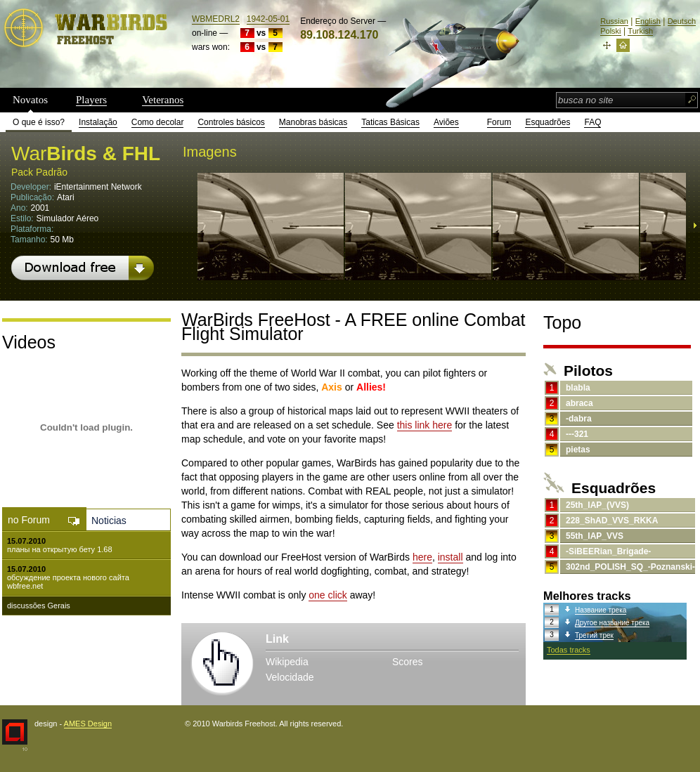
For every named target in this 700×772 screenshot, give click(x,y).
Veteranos (163, 100)
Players (91, 100)
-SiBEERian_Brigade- (608, 551)
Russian (614, 21)
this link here (425, 425)
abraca (579, 403)
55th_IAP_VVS (595, 536)
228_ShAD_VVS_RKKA (612, 521)
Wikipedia (287, 662)
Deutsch (682, 21)
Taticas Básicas (390, 122)
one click (328, 595)
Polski (610, 31)
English (648, 21)
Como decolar (158, 122)
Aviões (446, 122)
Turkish (640, 31)
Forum (499, 122)
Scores (408, 662)
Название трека (601, 610)
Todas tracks (569, 650)
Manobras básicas (313, 122)
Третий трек (594, 635)
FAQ (592, 122)
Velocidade (290, 677)
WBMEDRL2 (216, 19)
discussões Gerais (39, 606)
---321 (577, 434)
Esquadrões (547, 122)
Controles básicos (231, 122)
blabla (578, 388)
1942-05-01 (268, 19)
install (451, 557)
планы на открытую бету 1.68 (60, 549)
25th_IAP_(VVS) (597, 505)
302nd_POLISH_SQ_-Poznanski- (630, 567)
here (422, 557)
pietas (578, 450)
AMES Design (88, 724)
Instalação (98, 122)
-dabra (579, 419)
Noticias (109, 521)
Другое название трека (612, 623)
